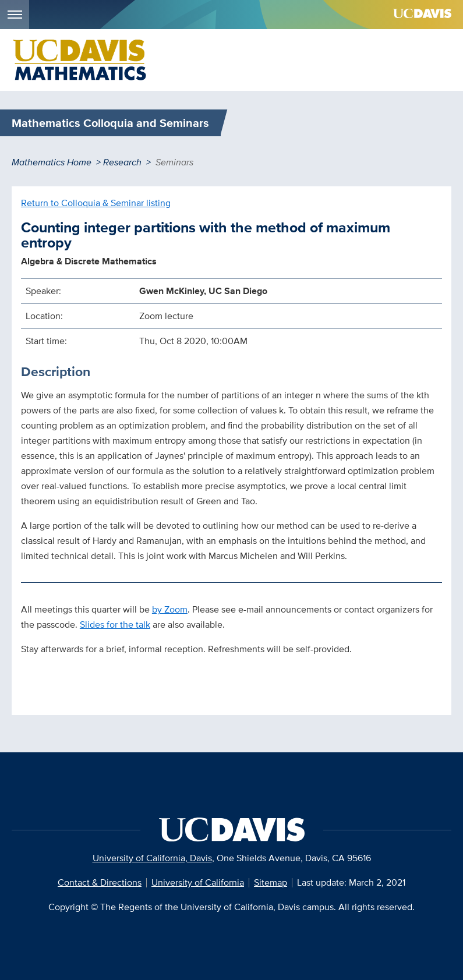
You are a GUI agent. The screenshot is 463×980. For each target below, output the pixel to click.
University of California (198, 882)
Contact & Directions (100, 882)
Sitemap (271, 882)
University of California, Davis (152, 858)
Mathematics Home (52, 162)
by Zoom (170, 609)
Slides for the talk (115, 625)
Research (122, 162)
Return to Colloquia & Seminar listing (96, 203)
